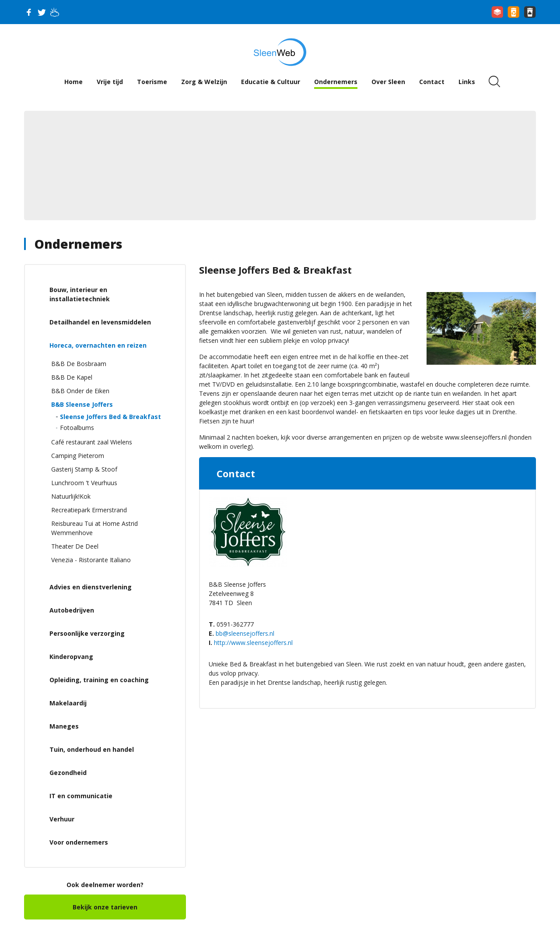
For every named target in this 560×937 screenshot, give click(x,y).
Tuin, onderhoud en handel (92, 749)
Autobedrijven (72, 610)
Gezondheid (68, 773)
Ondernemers (336, 82)
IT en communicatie (81, 796)
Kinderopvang (71, 657)
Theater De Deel (75, 546)
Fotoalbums (77, 428)
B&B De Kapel (72, 377)
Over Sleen (388, 82)
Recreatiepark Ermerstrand (89, 510)
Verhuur (62, 819)
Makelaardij (68, 703)
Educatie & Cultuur (271, 82)
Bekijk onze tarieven (105, 907)
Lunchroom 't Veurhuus (84, 483)
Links (467, 82)
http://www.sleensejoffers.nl (253, 643)
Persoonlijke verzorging (87, 633)
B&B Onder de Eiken (80, 391)
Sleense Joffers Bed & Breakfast (110, 417)
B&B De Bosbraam (79, 364)
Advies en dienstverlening (91, 587)
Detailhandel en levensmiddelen (100, 322)
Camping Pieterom (78, 456)
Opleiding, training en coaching (99, 680)
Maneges (64, 726)
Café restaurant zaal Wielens (92, 442)
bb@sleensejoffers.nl (245, 633)
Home (73, 82)
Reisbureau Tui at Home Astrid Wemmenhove (94, 528)
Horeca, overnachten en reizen (98, 345)
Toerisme (152, 82)
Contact (432, 82)
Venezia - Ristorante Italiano (91, 560)
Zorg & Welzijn (204, 82)
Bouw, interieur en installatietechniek (80, 294)
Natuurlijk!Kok (71, 496)
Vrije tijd (110, 82)
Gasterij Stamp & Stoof (84, 469)
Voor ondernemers (79, 842)
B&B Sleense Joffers (82, 404)
